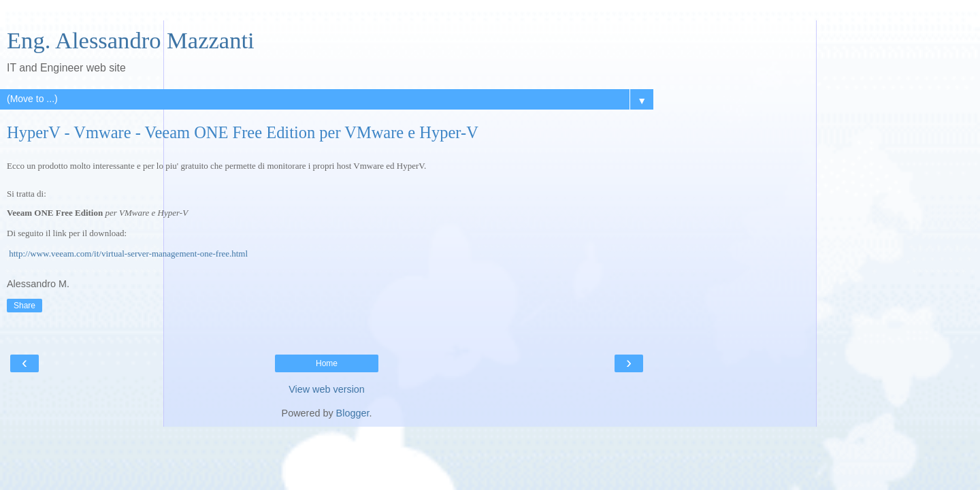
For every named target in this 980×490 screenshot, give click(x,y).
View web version (327, 389)
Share (24, 306)
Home (327, 363)
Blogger (353, 413)
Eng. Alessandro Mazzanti (131, 40)
